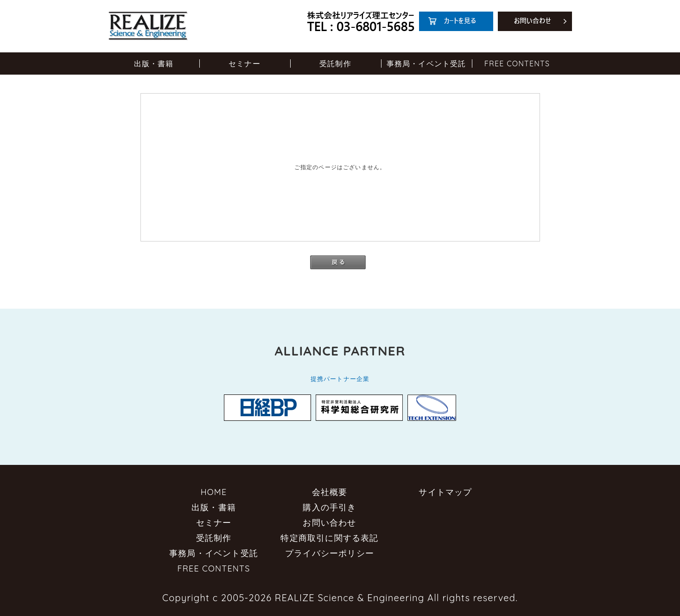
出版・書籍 (154, 64)
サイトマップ (445, 492)
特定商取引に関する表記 (329, 538)
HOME (214, 492)
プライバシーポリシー (330, 553)
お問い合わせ (329, 523)
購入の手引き (329, 507)
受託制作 (335, 64)
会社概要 (330, 492)
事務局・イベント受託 (426, 64)
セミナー (245, 64)
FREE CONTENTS (517, 64)
